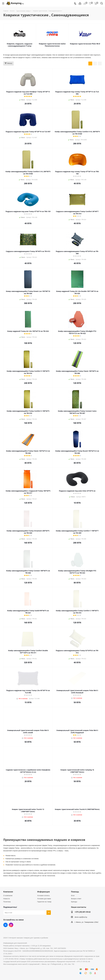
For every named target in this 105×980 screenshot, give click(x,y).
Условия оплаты (43, 895)
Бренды (74, 902)
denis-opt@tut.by (81, 917)
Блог (73, 895)
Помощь (75, 892)
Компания (8, 892)
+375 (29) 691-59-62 (83, 912)
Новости (7, 899)
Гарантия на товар (44, 902)
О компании (8, 895)
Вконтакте (6, 925)
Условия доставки (44, 899)
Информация (43, 892)
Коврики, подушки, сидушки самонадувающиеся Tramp (20, 45)
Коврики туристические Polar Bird (85, 44)
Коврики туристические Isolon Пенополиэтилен (52, 45)
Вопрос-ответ (76, 899)
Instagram (11, 925)
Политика (7, 902)
